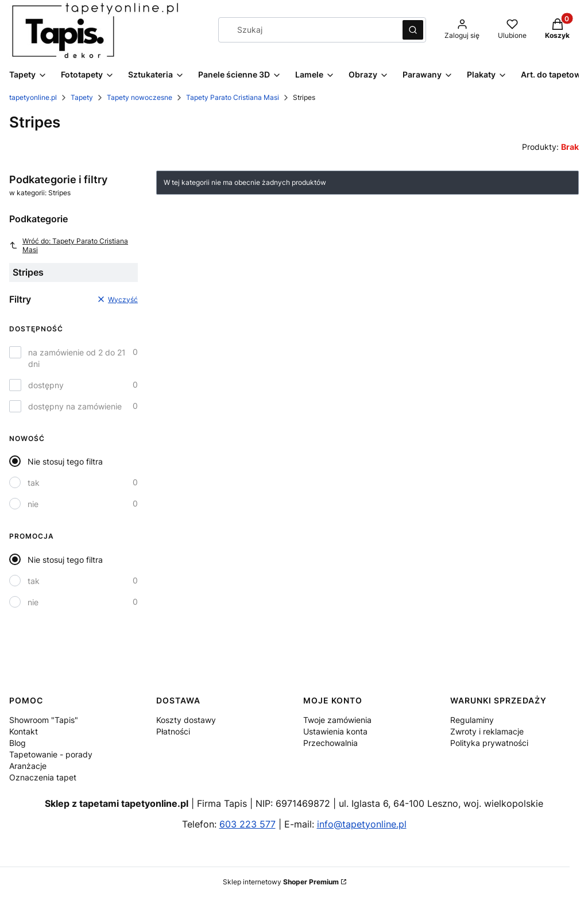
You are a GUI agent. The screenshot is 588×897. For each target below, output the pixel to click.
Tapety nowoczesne (140, 97)
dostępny (46, 385)
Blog (18, 743)
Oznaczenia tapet (43, 777)
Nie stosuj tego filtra (65, 461)
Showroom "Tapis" (44, 720)
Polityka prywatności (489, 743)
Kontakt (24, 731)
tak (34, 483)
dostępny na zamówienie (75, 406)
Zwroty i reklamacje (487, 731)
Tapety (82, 97)
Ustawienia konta (335, 731)
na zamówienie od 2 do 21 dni (77, 358)
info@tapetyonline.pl (362, 824)
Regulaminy (472, 720)
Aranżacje (28, 766)
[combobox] (307, 30)
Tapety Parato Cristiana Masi (233, 97)
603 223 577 (247, 824)
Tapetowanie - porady (51, 754)
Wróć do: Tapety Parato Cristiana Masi (69, 245)
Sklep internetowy (281, 882)
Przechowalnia (330, 743)
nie (33, 504)
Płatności (173, 731)
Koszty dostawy (186, 720)
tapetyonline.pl (33, 97)
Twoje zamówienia (337, 720)
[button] (413, 30)
